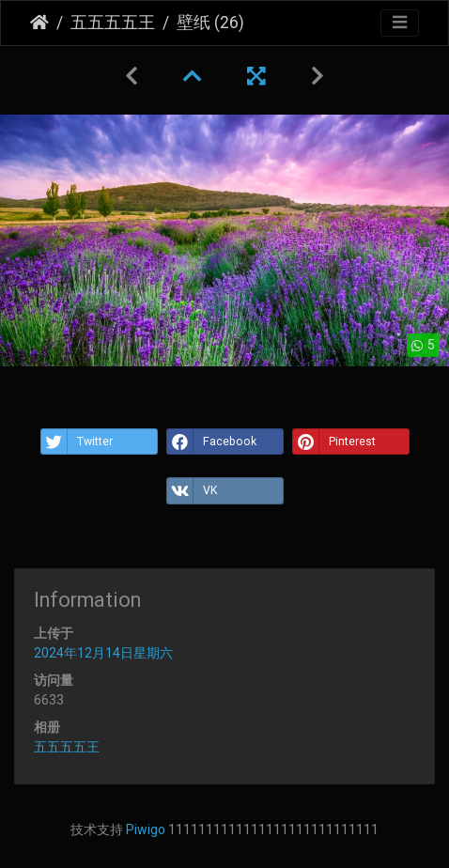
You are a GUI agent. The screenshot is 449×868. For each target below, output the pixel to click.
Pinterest (334, 442)
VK (192, 490)
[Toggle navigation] (400, 23)
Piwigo (146, 829)
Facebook (212, 442)
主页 (39, 23)
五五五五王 (113, 23)
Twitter (77, 442)
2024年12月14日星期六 (103, 653)
